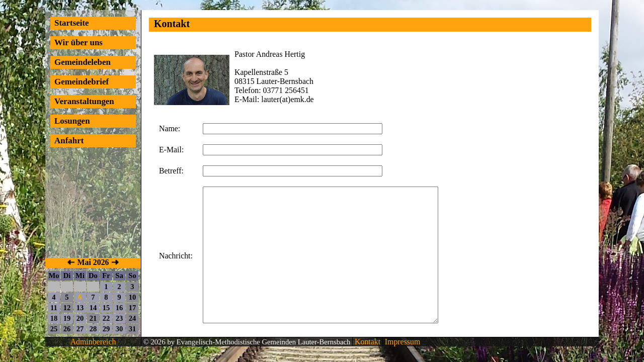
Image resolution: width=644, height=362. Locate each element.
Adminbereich (93, 342)
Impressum (401, 342)
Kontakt (367, 342)
